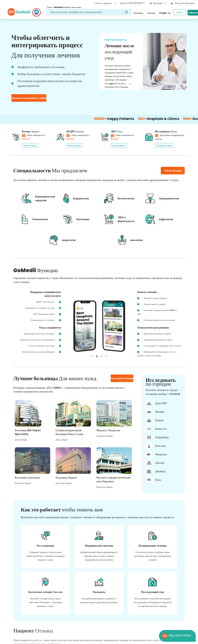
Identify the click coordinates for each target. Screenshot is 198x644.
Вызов (132, 3)
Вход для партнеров (183, 3)
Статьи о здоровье (105, 3)
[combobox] (160, 4)
